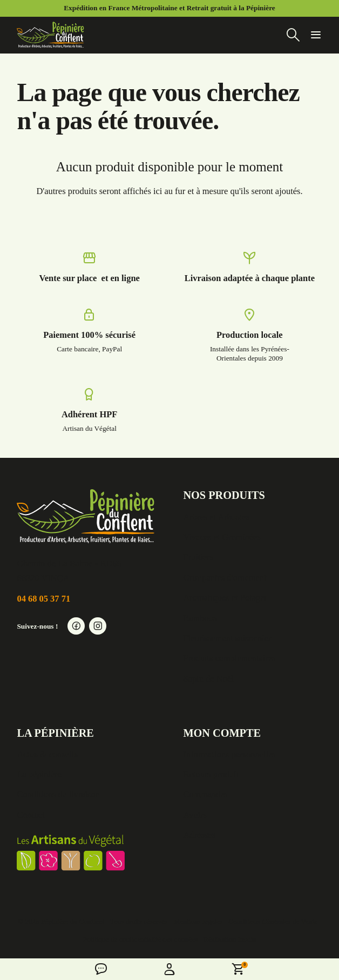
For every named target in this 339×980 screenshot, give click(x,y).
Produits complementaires (229, 658)
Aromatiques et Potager (225, 598)
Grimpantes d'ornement (225, 578)
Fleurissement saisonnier (227, 638)
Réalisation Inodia (230, 939)
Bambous (200, 618)
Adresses (199, 835)
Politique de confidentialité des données (140, 939)
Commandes (205, 794)
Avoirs (195, 815)
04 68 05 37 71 (43, 599)
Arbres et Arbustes (216, 517)
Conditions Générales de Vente (273, 921)
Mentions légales (198, 921)
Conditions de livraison (58, 794)
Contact (30, 815)
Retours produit (211, 774)
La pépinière (39, 774)
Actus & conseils (47, 754)
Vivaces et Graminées (222, 537)
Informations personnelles (229, 754)
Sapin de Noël (208, 679)
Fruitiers (198, 557)
